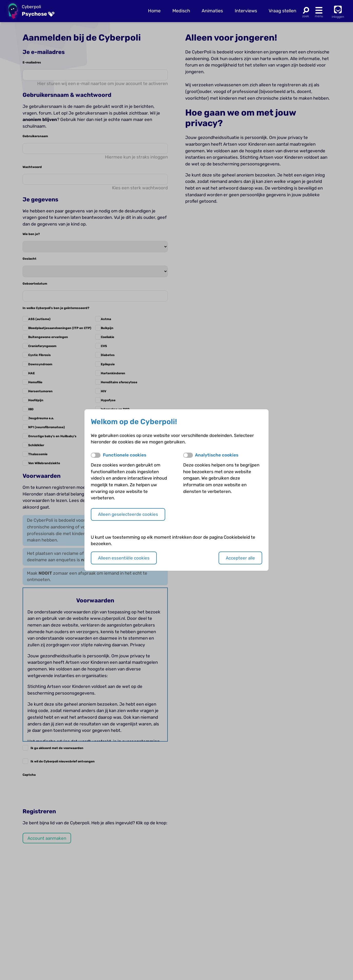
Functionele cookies (125, 455)
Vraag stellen (282, 11)
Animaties (212, 11)
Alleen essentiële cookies (124, 558)
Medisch (181, 11)
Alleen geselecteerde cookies (128, 514)
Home (154, 11)
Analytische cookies (217, 455)
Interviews (246, 11)
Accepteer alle (240, 558)
